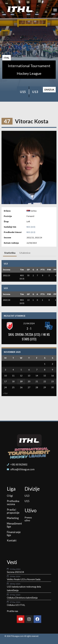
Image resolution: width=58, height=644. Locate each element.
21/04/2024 (29, 323)
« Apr (5, 393)
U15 (23, 92)
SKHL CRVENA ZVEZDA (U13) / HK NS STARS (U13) (29, 337)
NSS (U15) (31, 227)
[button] (55, 10)
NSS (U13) (31, 232)
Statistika (10, 253)
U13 (35, 92)
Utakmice (25, 253)
